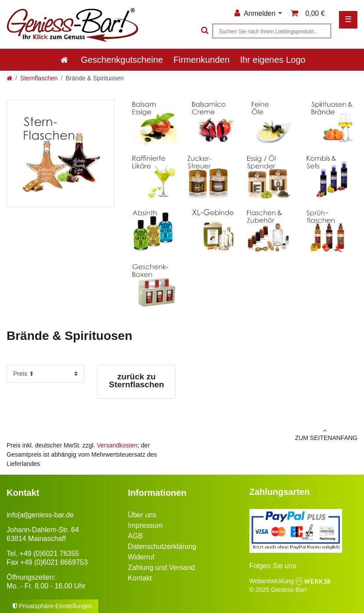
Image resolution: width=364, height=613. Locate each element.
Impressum (145, 525)
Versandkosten (117, 445)
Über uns (142, 515)
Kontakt (140, 578)
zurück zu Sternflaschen (137, 380)
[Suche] (204, 31)
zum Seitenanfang (273, 434)
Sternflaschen (39, 78)
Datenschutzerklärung (162, 546)
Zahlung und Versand (161, 568)
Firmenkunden (202, 60)
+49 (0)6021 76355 (49, 554)
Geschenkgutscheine (122, 60)
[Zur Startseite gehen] (9, 78)
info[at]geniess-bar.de (40, 515)
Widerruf (141, 557)
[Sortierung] (45, 374)
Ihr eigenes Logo (273, 60)
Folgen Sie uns (273, 566)
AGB (135, 536)
